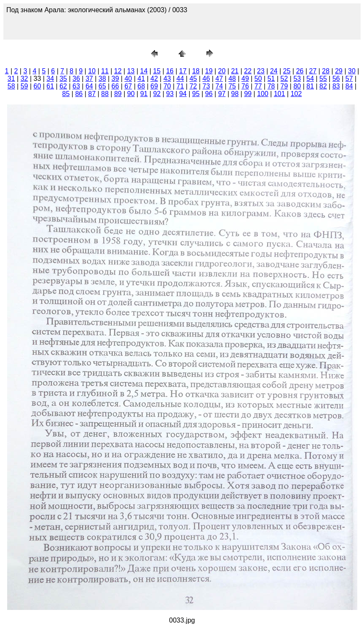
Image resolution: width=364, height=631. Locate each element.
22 (248, 71)
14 (144, 71)
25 (287, 71)
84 (349, 86)
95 (196, 94)
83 (336, 86)
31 (11, 79)
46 (206, 79)
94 (183, 94)
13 (131, 71)
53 (297, 79)
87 (92, 94)
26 (300, 71)
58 (11, 86)
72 (193, 86)
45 (193, 79)
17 (183, 71)
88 (105, 94)
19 (209, 71)
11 (105, 71)
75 (232, 86)
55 (323, 79)
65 (102, 86)
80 (297, 86)
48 (232, 79)
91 (144, 94)
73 (206, 86)
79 (284, 86)
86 (79, 94)
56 (336, 79)
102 (296, 94)
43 (167, 79)
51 (271, 79)
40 (128, 79)
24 (274, 71)
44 (180, 79)
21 (235, 71)
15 (157, 71)
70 (167, 86)
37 (89, 79)
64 (89, 86)
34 (50, 79)
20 (222, 71)
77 (258, 86)
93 (170, 94)
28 (326, 71)
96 (209, 94)
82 (323, 86)
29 (339, 71)
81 (310, 86)
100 (263, 94)
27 (313, 71)
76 (245, 86)
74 (219, 86)
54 (310, 79)
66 (115, 86)
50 (258, 79)
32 (24, 79)
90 (131, 94)
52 (284, 79)
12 (118, 71)
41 (141, 79)
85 (66, 94)
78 (271, 86)
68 (141, 86)
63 (76, 86)
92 (157, 94)
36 (76, 79)
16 (170, 71)
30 (352, 71)
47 (219, 79)
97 (222, 94)
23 (261, 71)
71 (180, 86)
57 (349, 79)
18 (196, 71)
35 (63, 79)
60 (37, 86)
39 (115, 79)
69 (154, 86)
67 (128, 86)
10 (92, 71)
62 (63, 86)
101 (280, 94)
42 (154, 79)
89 (118, 94)
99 (248, 94)
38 (102, 79)
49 (245, 79)
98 (235, 94)
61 (50, 86)
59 (24, 86)
